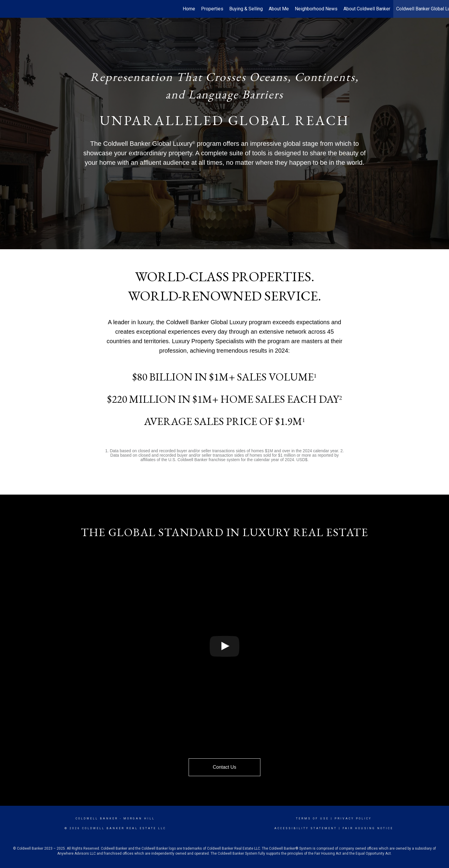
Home (189, 9)
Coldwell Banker (97, 819)
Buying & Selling (246, 9)
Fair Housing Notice (368, 828)
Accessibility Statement (306, 828)
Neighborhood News (316, 9)
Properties (212, 9)
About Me (279, 9)
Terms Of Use (312, 819)
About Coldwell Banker (367, 9)
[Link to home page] (8, 9)
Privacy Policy (353, 819)
